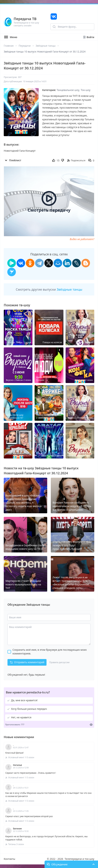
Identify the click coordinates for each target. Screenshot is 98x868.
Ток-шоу (86, 90)
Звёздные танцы (46, 46)
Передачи (24, 46)
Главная (9, 46)
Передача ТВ (25, 19)
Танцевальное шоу (68, 90)
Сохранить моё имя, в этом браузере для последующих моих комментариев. (50, 652)
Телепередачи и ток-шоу (79, 859)
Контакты (9, 859)
